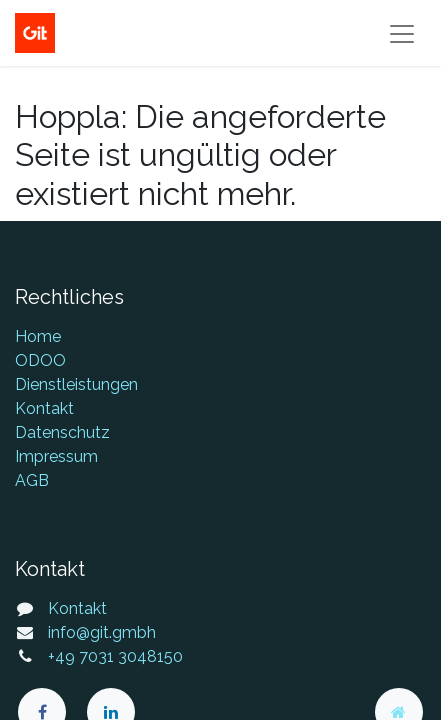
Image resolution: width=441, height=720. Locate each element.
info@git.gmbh (102, 632)
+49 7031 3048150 (115, 656)
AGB (32, 480)
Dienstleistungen (76, 384)
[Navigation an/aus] (402, 33)
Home (38, 336)
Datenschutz (62, 432)
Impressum (56, 456)
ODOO (40, 360)
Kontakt (44, 408)
